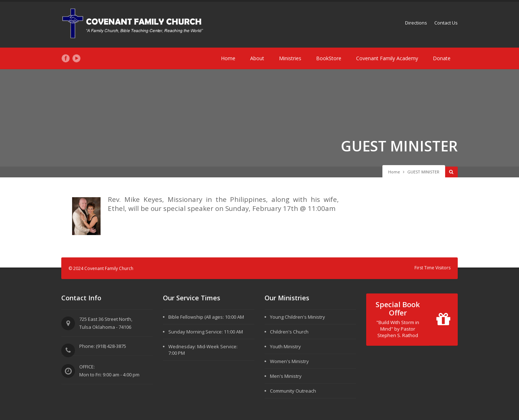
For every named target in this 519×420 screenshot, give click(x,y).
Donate (442, 58)
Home (228, 58)
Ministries (290, 58)
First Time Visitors (432, 268)
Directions (416, 23)
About (257, 58)
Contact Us (446, 23)
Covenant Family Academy (387, 58)
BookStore (329, 58)
